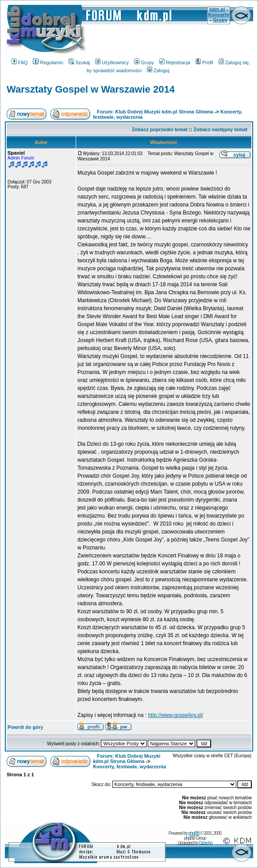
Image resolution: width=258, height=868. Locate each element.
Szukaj (79, 62)
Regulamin (48, 62)
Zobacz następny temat (220, 129)
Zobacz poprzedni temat (160, 129)
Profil (204, 62)
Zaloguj (158, 70)
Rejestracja (175, 62)
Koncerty (219, 15)
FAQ (20, 62)
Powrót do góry (25, 727)
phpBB (194, 833)
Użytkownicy (112, 62)
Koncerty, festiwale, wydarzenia (129, 767)
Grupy (220, 20)
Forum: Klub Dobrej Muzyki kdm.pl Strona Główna (155, 112)
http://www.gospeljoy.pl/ (175, 715)
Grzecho (206, 843)
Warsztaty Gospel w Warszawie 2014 (91, 89)
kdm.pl (217, 9)
